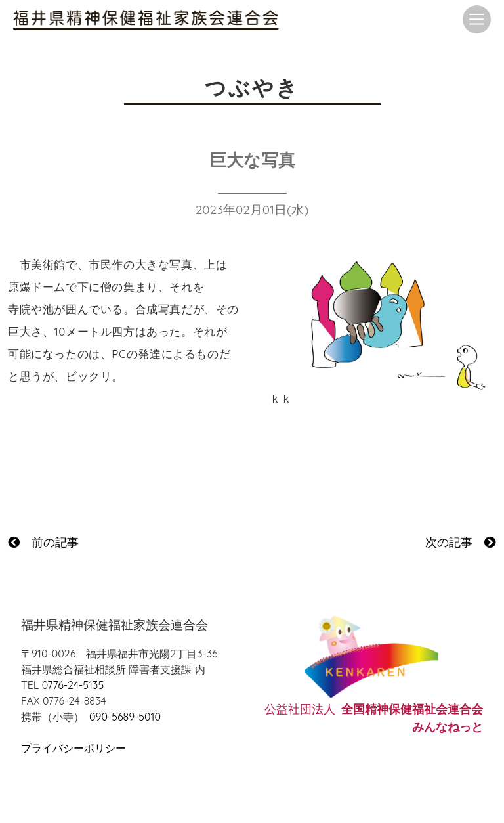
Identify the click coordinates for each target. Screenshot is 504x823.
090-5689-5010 (125, 717)
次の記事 (461, 542)
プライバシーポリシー (73, 748)
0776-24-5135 (73, 685)
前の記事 (43, 542)
